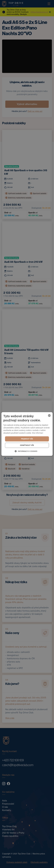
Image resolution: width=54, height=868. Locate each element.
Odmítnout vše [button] (27, 445)
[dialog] (27, 434)
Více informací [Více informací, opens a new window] (37, 433)
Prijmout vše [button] (27, 439)
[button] (27, 451)
